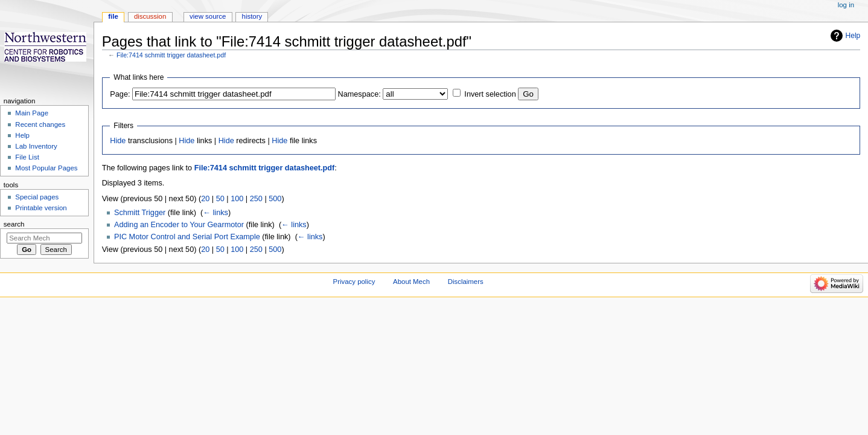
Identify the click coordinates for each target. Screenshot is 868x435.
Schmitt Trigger (140, 213)
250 (256, 199)
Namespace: (359, 94)
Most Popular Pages (46, 168)
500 (275, 199)
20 (205, 199)
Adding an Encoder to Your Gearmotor (179, 225)
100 (237, 199)
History (252, 16)
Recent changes (40, 124)
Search (14, 224)
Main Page (32, 113)
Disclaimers (466, 282)
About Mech (411, 282)
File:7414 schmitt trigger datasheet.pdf (171, 55)
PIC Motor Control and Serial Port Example (187, 237)
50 (220, 199)
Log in (846, 5)
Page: (120, 94)
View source (208, 16)
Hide (118, 141)
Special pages (37, 197)
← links (215, 213)
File (113, 16)
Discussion (150, 16)
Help (853, 36)
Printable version (41, 208)
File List (27, 157)
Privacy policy (354, 282)
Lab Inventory (36, 146)
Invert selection (490, 94)
